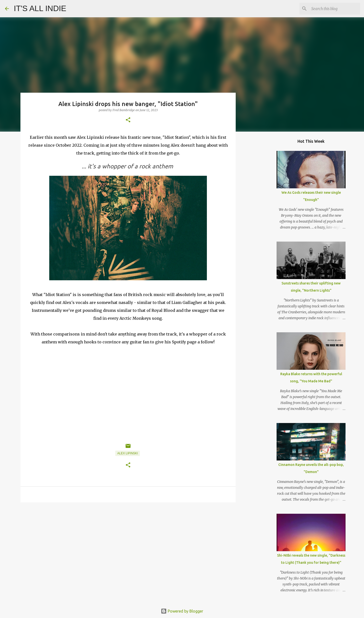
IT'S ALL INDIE (40, 8)
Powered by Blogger (182, 611)
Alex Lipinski (127, 453)
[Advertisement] (128, 544)
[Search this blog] (334, 9)
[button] (128, 120)
